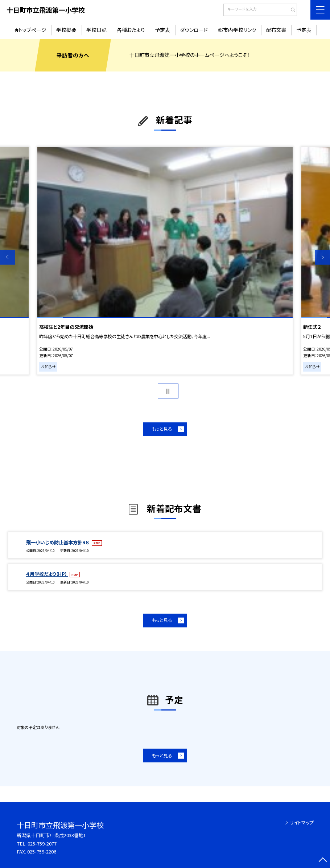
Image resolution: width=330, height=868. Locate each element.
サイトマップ (302, 822)
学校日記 (96, 30)
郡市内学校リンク (237, 30)
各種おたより (131, 30)
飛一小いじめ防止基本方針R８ (58, 542)
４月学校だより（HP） (47, 574)
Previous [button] (7, 257)
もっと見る (162, 429)
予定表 (162, 30)
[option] (165, 261)
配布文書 (276, 30)
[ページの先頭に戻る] (323, 861)
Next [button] (323, 257)
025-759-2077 (42, 844)
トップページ (32, 30)
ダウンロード (194, 30)
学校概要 (66, 30)
